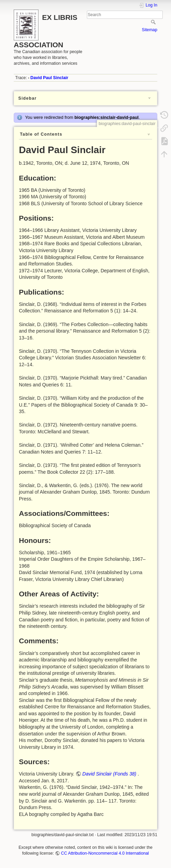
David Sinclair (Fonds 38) (109, 774)
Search (154, 22)
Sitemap (150, 30)
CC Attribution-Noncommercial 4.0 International (105, 853)
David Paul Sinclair (49, 78)
